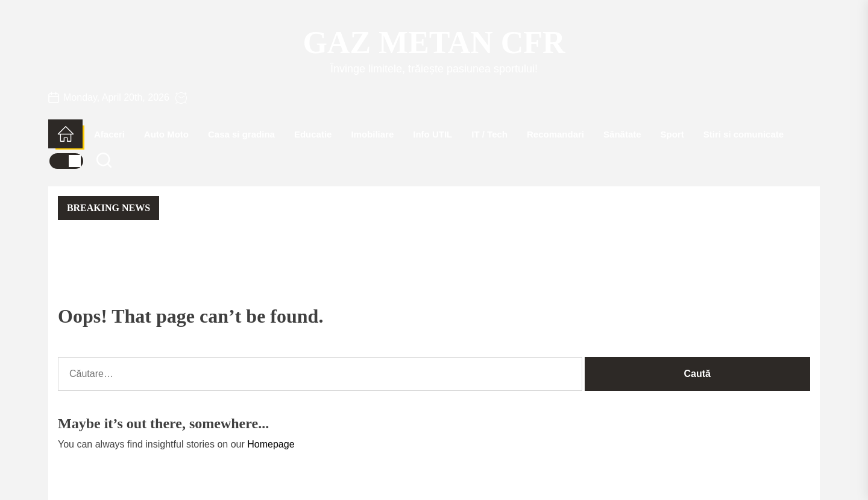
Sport (672, 134)
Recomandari (555, 134)
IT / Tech (489, 134)
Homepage (271, 444)
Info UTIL (432, 134)
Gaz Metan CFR (434, 43)
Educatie (313, 134)
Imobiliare (372, 134)
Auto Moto (166, 134)
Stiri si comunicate (744, 134)
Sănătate (622, 134)
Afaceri (109, 134)
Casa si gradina (241, 134)
